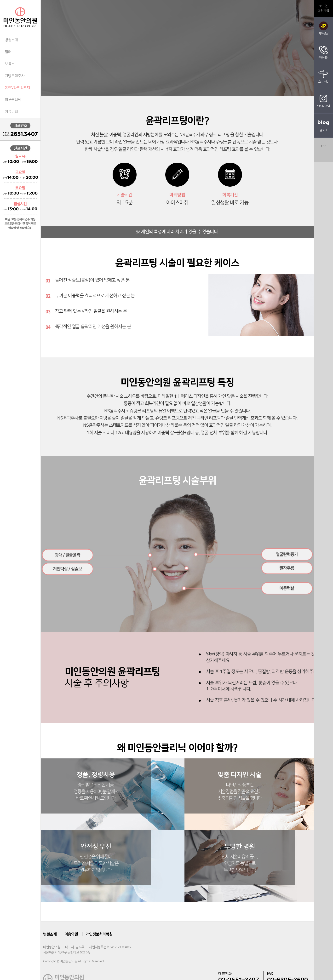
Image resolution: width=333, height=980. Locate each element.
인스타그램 (323, 100)
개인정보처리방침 (99, 944)
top (323, 146)
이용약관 (71, 944)
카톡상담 (323, 28)
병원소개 (11, 40)
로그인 (323, 6)
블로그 (323, 125)
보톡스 (10, 64)
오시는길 (323, 76)
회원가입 (323, 11)
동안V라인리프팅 (17, 88)
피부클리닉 (13, 100)
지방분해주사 (15, 76)
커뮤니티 (11, 112)
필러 (8, 52)
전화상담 (323, 52)
